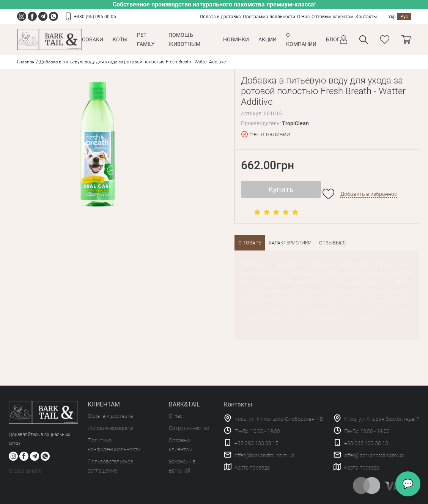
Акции (267, 39)
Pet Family (146, 39)
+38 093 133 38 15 (256, 443)
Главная (26, 62)
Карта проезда (252, 468)
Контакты (366, 17)
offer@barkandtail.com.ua (264, 455)
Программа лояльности (269, 17)
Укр (392, 17)
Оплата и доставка (220, 17)
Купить (281, 189)
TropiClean (295, 123)
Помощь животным (184, 39)
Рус (404, 17)
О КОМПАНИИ (301, 39)
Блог (333, 39)
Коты (120, 39)
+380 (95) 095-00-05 (95, 17)
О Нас (303, 17)
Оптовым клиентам (333, 17)
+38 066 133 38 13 (366, 443)
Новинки (236, 39)
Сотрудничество (189, 428)
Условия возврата (110, 428)
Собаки (93, 39)
